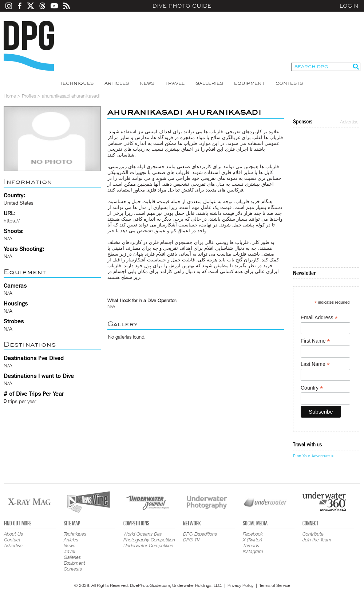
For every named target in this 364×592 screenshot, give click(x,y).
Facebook (253, 534)
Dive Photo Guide (182, 6)
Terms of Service (275, 585)
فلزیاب (216, 131)
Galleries (209, 83)
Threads (251, 545)
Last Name (315, 364)
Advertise (349, 122)
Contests (289, 83)
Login (349, 6)
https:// (12, 220)
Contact (12, 540)
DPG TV (191, 540)
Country (312, 388)
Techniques (77, 83)
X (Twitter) (252, 540)
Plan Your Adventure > (313, 456)
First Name (315, 341)
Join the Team (317, 540)
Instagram (253, 551)
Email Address (319, 318)
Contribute (313, 534)
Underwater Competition (148, 545)
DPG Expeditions (200, 534)
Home (10, 96)
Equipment (249, 83)
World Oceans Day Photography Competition (149, 537)
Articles (117, 83)
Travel (175, 83)
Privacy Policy (241, 585)
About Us (13, 534)
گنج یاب (235, 260)
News (147, 83)
